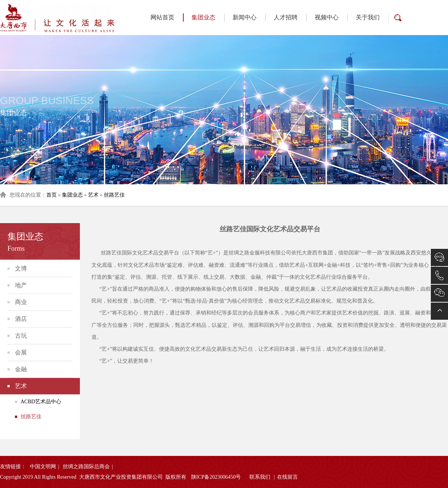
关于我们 (368, 17)
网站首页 (162, 17)
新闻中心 (245, 17)
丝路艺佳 (114, 195)
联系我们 (260, 477)
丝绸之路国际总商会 (86, 467)
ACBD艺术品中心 (41, 402)
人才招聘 (286, 17)
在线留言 (287, 477)
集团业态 (199, 18)
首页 (52, 195)
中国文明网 (43, 467)
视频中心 (327, 17)
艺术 (93, 195)
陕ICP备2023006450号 (216, 477)
